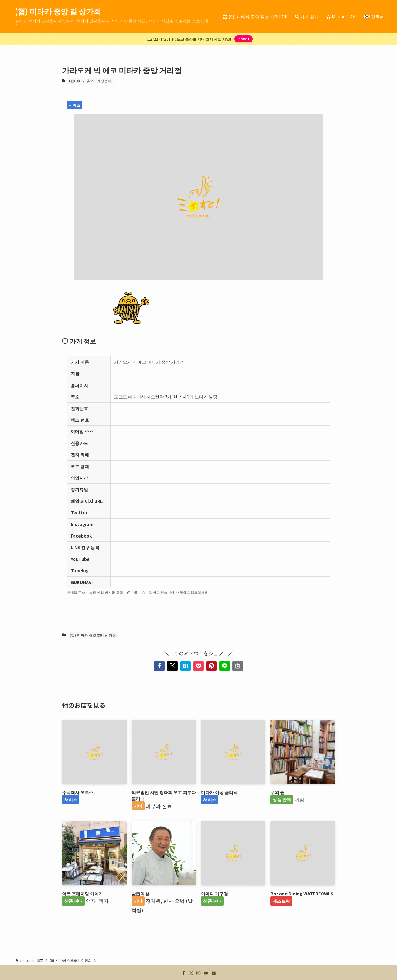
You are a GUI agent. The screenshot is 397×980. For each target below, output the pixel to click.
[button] (159, 666)
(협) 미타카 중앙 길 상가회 (58, 11)
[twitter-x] (191, 973)
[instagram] (198, 973)
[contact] (213, 973)
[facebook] (184, 973)
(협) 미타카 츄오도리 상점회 (90, 81)
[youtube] (206, 973)
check (244, 39)
